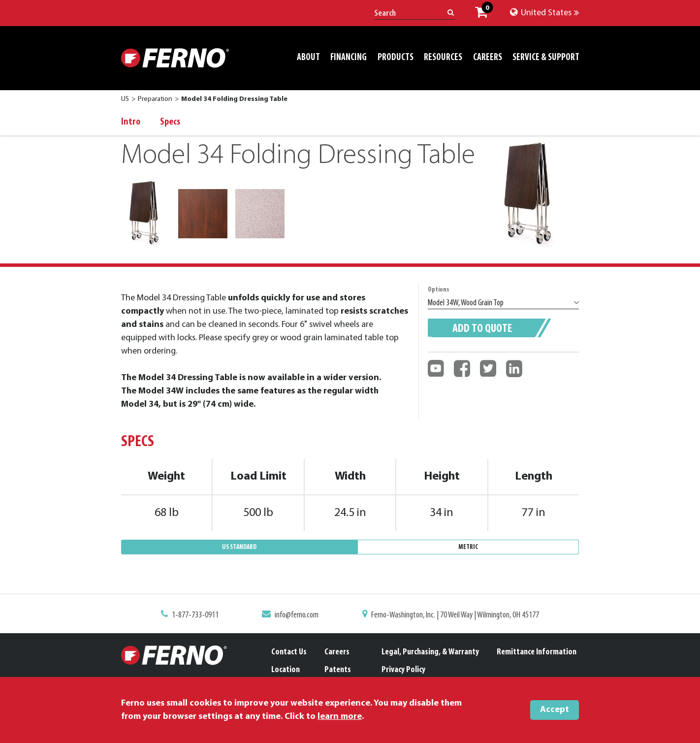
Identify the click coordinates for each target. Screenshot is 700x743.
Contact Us (289, 652)
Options (438, 290)
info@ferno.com (299, 616)
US (125, 99)
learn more (340, 717)
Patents (338, 670)
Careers (337, 652)
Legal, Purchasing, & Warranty (430, 652)
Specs (170, 122)
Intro (131, 122)
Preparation (155, 99)
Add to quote (482, 329)
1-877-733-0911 (201, 616)
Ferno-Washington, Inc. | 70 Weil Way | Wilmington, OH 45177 (452, 616)
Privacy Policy (403, 670)
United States (544, 13)
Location (286, 670)
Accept (555, 710)
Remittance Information (537, 652)
